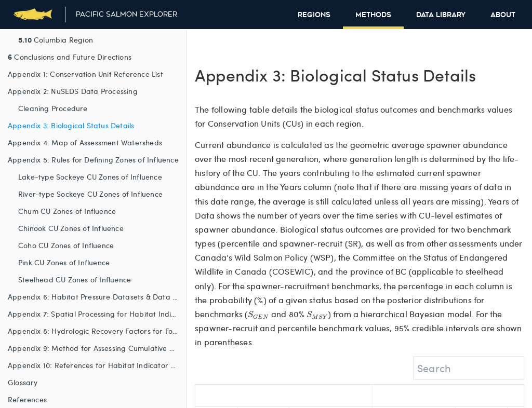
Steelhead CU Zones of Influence (75, 280)
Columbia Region (56, 39)
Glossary (23, 382)
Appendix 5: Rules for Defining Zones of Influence (93, 160)
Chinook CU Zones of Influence (71, 228)
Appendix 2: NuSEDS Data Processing (73, 91)
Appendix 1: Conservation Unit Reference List (85, 74)
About (503, 15)
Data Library (441, 15)
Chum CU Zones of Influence (67, 211)
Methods (373, 15)
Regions (314, 15)
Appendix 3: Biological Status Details (71, 125)
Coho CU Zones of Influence (66, 245)
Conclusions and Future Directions (70, 57)
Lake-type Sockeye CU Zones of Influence (90, 177)
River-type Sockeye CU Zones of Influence (90, 194)
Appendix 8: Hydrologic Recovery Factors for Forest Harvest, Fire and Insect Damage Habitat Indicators (97, 331)
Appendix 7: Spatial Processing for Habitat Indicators (97, 314)
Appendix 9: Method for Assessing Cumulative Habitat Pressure (97, 348)
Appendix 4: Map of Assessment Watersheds (85, 142)
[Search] (469, 368)
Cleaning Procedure (53, 108)
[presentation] (258, 315)
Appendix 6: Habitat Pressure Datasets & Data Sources (97, 297)
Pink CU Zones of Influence (64, 262)
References (27, 399)
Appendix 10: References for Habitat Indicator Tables (97, 365)
